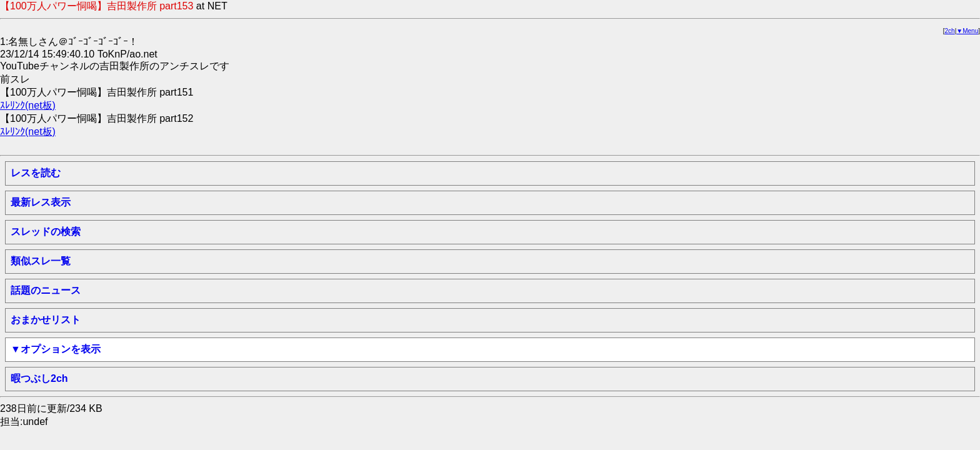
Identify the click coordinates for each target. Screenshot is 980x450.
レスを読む (36, 173)
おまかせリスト (46, 320)
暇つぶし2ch (39, 378)
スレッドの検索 (46, 232)
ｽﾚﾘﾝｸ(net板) (28, 105)
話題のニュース (46, 290)
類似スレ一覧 (41, 261)
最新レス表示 (41, 202)
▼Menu (967, 31)
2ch (950, 31)
